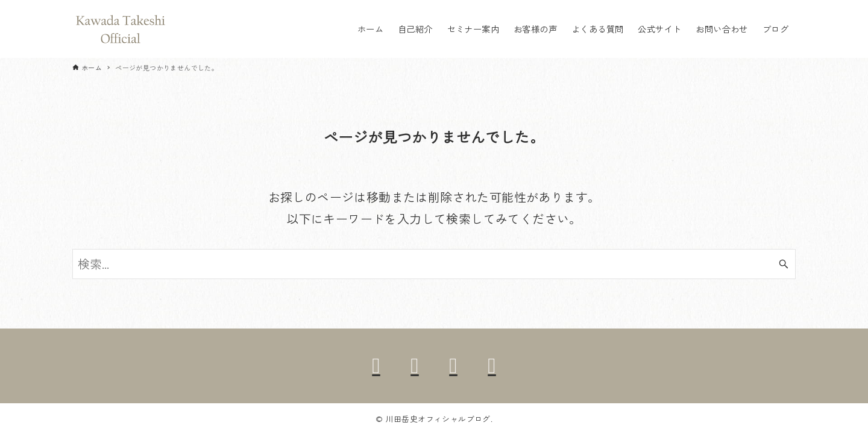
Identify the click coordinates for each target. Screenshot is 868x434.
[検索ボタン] (784, 264)
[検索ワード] (434, 264)
